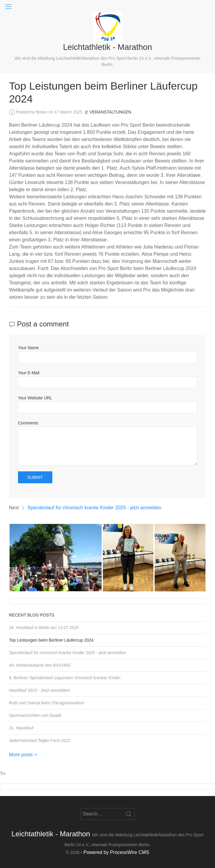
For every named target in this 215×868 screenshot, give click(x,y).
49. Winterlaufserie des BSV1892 (40, 665)
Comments (28, 423)
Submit (35, 477)
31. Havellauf (21, 728)
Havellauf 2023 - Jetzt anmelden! (40, 690)
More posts (24, 755)
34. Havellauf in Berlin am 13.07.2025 (44, 628)
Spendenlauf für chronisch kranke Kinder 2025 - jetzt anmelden (94, 508)
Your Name (28, 348)
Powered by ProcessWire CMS (116, 852)
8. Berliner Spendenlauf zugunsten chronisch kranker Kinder (65, 678)
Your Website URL (35, 398)
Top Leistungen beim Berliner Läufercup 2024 (51, 640)
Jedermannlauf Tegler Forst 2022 (40, 740)
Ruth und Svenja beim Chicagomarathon (47, 703)
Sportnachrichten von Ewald (35, 715)
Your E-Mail (29, 373)
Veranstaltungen (110, 112)
